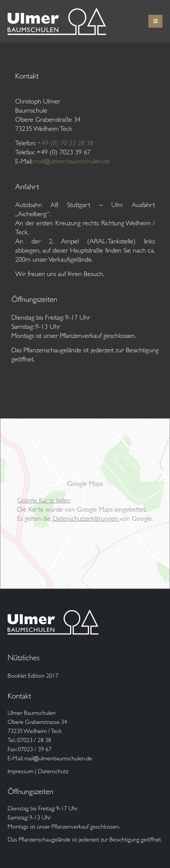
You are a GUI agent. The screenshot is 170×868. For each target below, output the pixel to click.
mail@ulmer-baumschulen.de (72, 161)
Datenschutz (53, 771)
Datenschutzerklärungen (85, 518)
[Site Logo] (57, 21)
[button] (155, 21)
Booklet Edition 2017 (33, 676)
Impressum (20, 771)
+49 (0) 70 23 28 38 (65, 143)
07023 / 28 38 (34, 740)
